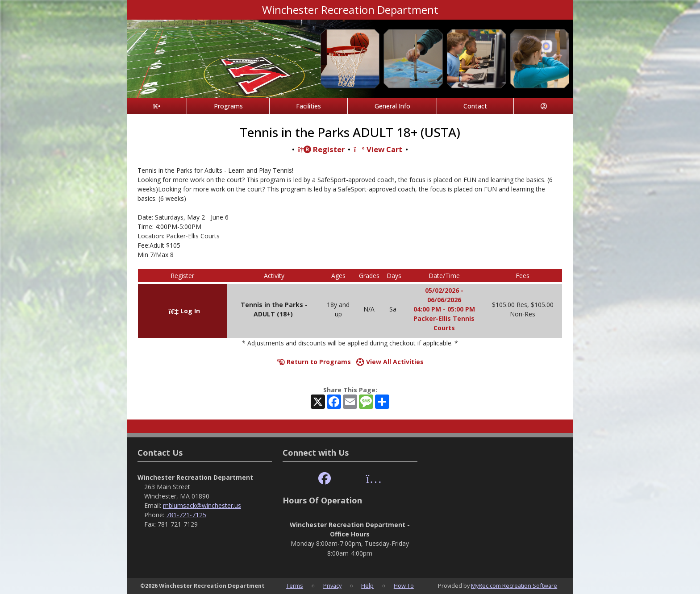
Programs (228, 106)
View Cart (378, 149)
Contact (475, 106)
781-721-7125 (186, 515)
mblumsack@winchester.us (202, 505)
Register (321, 149)
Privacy (332, 586)
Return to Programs (314, 362)
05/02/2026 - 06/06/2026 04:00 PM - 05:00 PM (444, 300)
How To (404, 586)
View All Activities (390, 362)
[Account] (544, 106)
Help (367, 586)
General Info (392, 106)
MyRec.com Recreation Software (514, 586)
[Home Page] (157, 106)
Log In (184, 311)
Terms (295, 586)
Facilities (308, 106)
